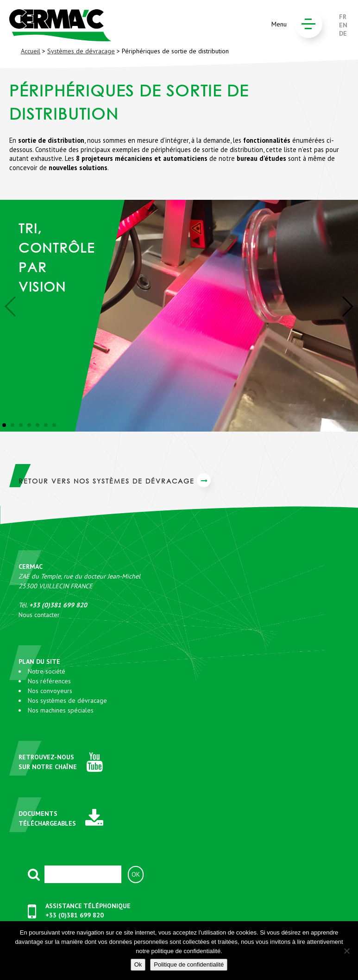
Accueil (31, 51)
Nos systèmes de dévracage (67, 700)
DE (343, 33)
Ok (138, 964)
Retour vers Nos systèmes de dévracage (115, 481)
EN (343, 25)
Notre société (47, 671)
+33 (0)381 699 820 (75, 915)
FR (343, 17)
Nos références (49, 681)
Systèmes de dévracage (81, 51)
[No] (346, 951)
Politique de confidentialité (189, 964)
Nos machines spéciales (61, 710)
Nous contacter (39, 615)
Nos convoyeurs (50, 691)
